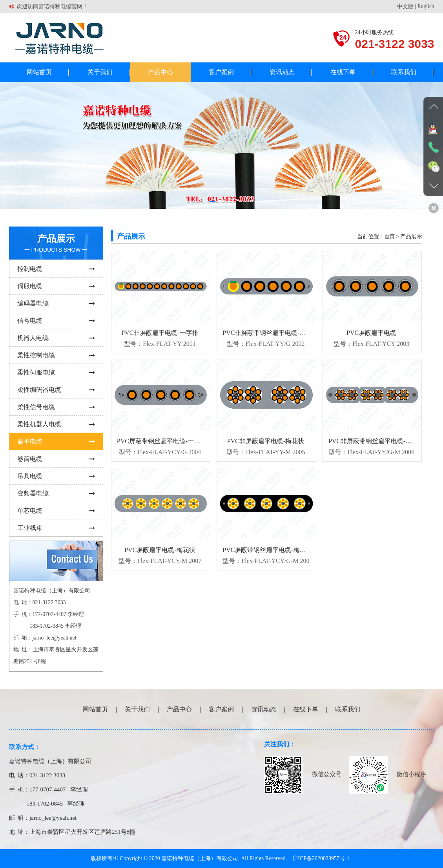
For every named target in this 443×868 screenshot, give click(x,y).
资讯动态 (282, 72)
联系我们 (404, 72)
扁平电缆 (56, 441)
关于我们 (100, 72)
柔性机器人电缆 (56, 424)
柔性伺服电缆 (56, 372)
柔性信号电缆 (56, 407)
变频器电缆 (56, 493)
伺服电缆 (56, 286)
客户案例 (221, 72)
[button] (212, 201)
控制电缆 (56, 269)
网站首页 (39, 72)
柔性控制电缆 (56, 355)
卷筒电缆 (56, 459)
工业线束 (56, 528)
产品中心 (160, 72)
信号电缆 (56, 321)
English (426, 6)
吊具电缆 (56, 476)
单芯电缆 (56, 511)
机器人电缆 (56, 338)
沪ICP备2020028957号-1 (321, 858)
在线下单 (343, 72)
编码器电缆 (56, 303)
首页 (390, 237)
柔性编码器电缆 (56, 390)
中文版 (405, 6)
